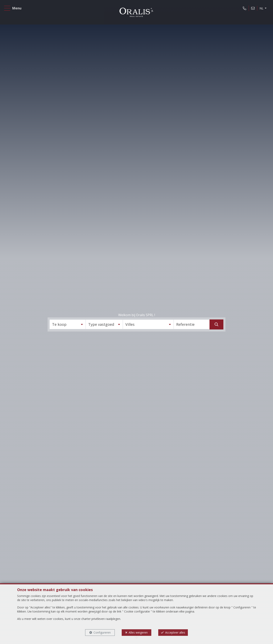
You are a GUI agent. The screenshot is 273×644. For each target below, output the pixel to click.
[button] (68, 324)
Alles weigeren (138, 632)
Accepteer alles (175, 632)
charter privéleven (93, 619)
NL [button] (259, 11)
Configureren (102, 632)
